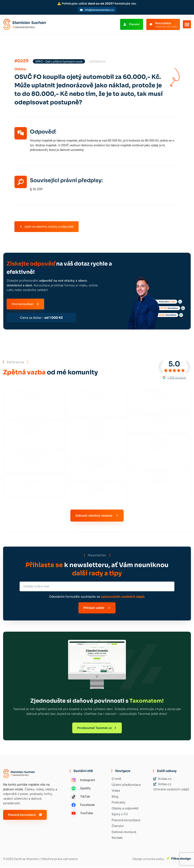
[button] (187, 25)
